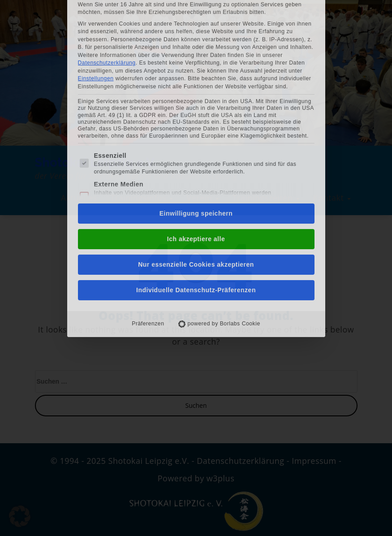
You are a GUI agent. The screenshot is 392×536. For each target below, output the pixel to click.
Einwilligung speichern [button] (196, 134)
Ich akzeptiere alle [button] (196, 160)
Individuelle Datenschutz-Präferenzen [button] (196, 211)
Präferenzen (148, 244)
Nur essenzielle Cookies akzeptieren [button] (196, 185)
